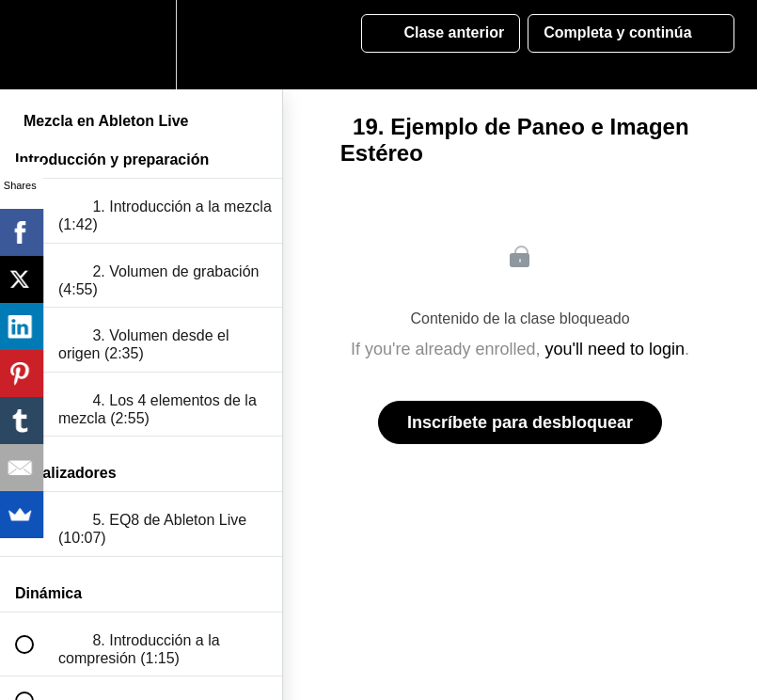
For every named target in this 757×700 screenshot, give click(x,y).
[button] (35, 45)
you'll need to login (615, 349)
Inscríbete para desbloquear (520, 422)
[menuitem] (141, 45)
